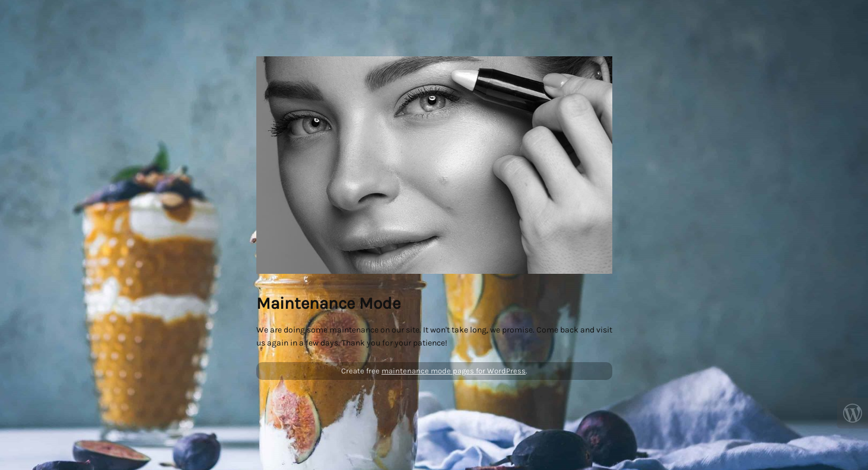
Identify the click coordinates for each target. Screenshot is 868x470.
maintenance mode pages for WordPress (454, 371)
